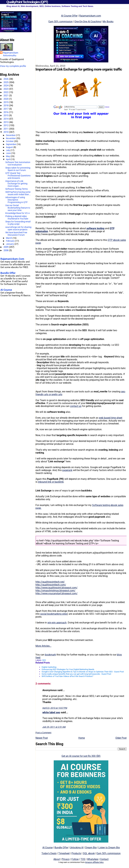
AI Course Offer (69, 16)
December (11, 135)
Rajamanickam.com (90, 16)
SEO (44, 660)
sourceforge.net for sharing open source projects (18, 228)
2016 (6, 112)
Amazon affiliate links (94, 862)
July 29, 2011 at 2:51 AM (54, 727)
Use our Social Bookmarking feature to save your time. (18, 208)
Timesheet (64, 853)
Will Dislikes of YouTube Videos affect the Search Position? (67, 676)
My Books (108, 22)
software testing (95, 228)
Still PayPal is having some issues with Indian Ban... (18, 193)
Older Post (121, 738)
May (8, 156)
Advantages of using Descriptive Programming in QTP (16, 200)
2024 (6, 86)
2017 (6, 109)
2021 (6, 96)
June (9, 153)
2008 (6, 250)
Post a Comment (43, 733)
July (8, 150)
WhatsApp (93, 859)
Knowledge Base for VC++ (18, 213)
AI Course (48, 848)
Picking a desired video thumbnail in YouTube (17, 217)
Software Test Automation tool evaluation (18, 163)
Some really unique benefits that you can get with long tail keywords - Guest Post (76, 674)
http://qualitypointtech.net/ (50, 582)
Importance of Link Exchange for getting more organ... (16, 184)
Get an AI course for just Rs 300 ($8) (81, 756)
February (10, 241)
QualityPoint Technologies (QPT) (27, 2)
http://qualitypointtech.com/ (51, 585)
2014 (6, 119)
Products (76, 853)
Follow (75, 859)
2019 (6, 102)
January (10, 244)
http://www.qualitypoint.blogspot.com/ (57, 588)
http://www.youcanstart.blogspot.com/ (57, 593)
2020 (6, 99)
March (9, 238)
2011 (6, 129)
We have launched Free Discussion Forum (16, 234)
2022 (6, 92)
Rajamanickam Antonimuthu (11, 54)
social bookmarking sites (54, 614)
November (11, 138)
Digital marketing (49, 667)
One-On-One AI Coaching (88, 22)
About (57, 859)
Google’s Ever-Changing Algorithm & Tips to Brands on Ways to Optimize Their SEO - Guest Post (83, 672)
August (10, 147)
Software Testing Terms (17, 189)
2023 (6, 89)
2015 (6, 115)
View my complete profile (13, 66)
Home (82, 738)
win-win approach (57, 623)
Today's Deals (49, 853)
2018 (6, 105)
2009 (6, 247)
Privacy (66, 859)
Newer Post (42, 738)
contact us (76, 406)
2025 (6, 82)
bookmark (50, 655)
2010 (6, 132)
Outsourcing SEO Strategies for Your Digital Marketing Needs (68, 669)
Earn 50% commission (61, 22)
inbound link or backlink (51, 482)
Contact (104, 859)
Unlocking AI (77, 848)
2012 (6, 125)
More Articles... (43, 646)
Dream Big (91, 848)
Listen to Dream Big (109, 848)
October (10, 141)
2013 (6, 122)
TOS (83, 859)
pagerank (67, 470)
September (11, 144)
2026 (6, 79)
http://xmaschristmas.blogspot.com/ (55, 591)
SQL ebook (89, 853)
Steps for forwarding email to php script (18, 223)
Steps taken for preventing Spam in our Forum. (18, 169)
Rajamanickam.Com (12, 259)
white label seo (51, 712)
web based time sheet (111, 418)
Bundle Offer (61, 848)
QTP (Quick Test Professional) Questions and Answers (18, 176)
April (8, 159)
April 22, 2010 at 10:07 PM (55, 708)
